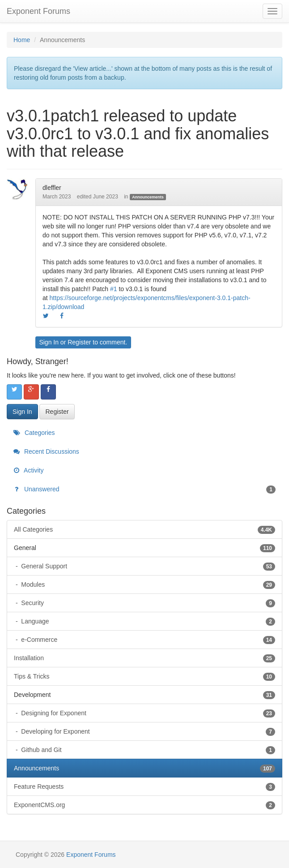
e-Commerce (147, 640)
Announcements (148, 197)
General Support (147, 566)
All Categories (144, 529)
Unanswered (144, 489)
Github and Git (147, 750)
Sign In (49, 342)
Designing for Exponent (147, 713)
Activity (28, 470)
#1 (114, 289)
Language (147, 621)
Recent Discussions (46, 451)
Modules (147, 584)
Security (147, 603)
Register (79, 342)
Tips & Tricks (144, 676)
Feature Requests (144, 786)
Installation (144, 658)
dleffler (52, 188)
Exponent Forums (38, 11)
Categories (34, 433)
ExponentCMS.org (144, 805)
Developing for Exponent (147, 731)
